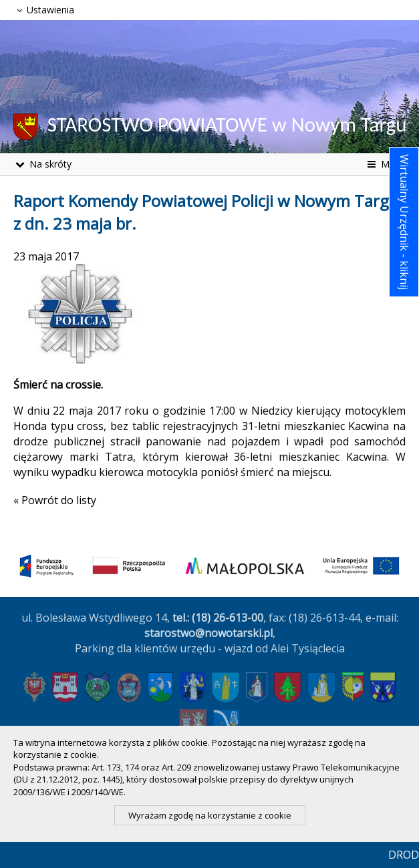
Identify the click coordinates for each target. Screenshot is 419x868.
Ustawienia (44, 10)
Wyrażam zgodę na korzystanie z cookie (210, 815)
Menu (385, 164)
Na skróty (42, 164)
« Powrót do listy (55, 500)
